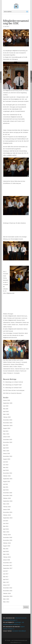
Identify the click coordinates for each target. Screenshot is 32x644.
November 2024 (8, 420)
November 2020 (8, 492)
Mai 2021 (6, 484)
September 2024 (8, 422)
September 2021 (8, 476)
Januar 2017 (6, 582)
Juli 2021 (6, 481)
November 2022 (8, 453)
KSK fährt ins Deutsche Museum (12, 390)
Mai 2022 (6, 464)
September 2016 (8, 593)
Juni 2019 (6, 520)
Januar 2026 (6, 397)
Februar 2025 (7, 414)
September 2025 (8, 400)
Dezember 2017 (8, 560)
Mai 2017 (6, 574)
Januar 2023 (6, 450)
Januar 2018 (6, 557)
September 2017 (8, 565)
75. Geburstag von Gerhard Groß (12, 385)
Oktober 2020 (7, 495)
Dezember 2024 (8, 417)
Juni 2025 (6, 403)
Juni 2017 (6, 571)
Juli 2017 (6, 568)
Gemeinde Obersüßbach (19, 628)
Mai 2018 (6, 546)
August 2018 (7, 543)
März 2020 (6, 501)
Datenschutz (14, 643)
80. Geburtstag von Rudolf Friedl (12, 382)
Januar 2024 (6, 434)
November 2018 (8, 537)
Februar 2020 (7, 504)
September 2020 (8, 498)
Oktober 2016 (7, 590)
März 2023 (6, 448)
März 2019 (6, 529)
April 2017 (6, 576)
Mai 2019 (6, 523)
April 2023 (6, 445)
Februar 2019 (7, 532)
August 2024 (7, 425)
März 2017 (6, 579)
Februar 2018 (7, 554)
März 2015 (6, 596)
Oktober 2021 (7, 473)
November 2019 (8, 509)
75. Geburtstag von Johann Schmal (13, 379)
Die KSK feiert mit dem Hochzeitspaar (14, 387)
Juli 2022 (6, 459)
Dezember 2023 (8, 436)
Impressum (6, 643)
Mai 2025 (6, 406)
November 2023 (8, 439)
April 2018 (6, 548)
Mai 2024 (6, 428)
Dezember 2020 (8, 490)
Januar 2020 (6, 506)
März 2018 (6, 551)
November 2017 (8, 562)
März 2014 (6, 599)
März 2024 (6, 431)
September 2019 (8, 515)
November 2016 (8, 588)
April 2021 (6, 487)
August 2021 (7, 478)
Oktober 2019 (7, 512)
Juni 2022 (6, 462)
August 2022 (7, 456)
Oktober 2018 (7, 540)
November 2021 (8, 470)
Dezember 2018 (8, 534)
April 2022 (6, 467)
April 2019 (6, 526)
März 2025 (6, 411)
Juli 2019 (6, 518)
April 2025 (6, 408)
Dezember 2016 (8, 585)
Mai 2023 (6, 442)
